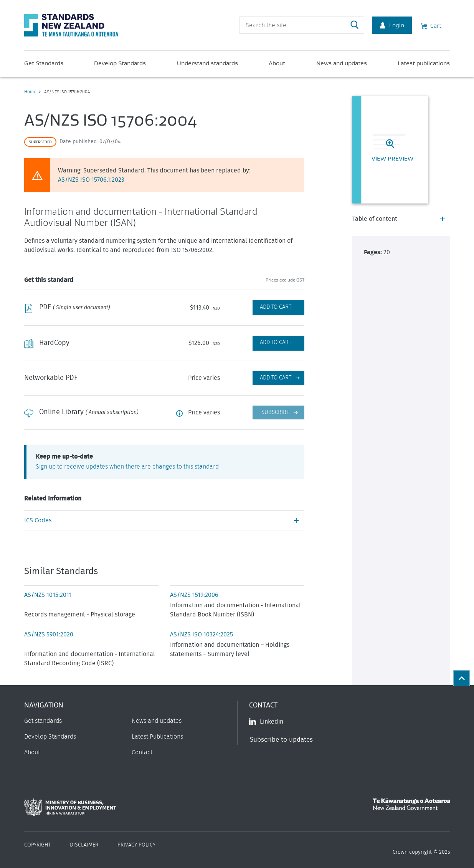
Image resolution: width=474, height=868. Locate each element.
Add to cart (276, 378)
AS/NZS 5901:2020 (49, 634)
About (277, 63)
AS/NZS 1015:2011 (48, 595)
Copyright (37, 845)
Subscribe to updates (281, 740)
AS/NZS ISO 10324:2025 (201, 634)
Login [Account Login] (392, 25)
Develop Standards (120, 63)
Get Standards (44, 63)
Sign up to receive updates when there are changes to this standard (127, 467)
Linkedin (266, 722)
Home (30, 92)
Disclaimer (84, 845)
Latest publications (424, 63)
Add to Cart (276, 307)
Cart (431, 25)
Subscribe (275, 412)
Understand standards (207, 63)
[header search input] (302, 25)
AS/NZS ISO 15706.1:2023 (91, 180)
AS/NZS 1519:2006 (194, 595)
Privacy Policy (136, 845)
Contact (142, 752)
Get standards (43, 721)
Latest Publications (157, 737)
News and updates (342, 63)
